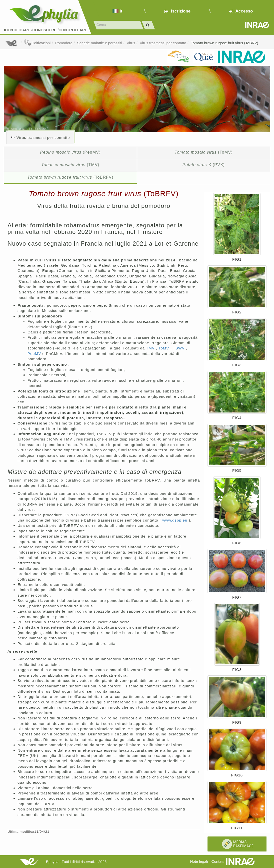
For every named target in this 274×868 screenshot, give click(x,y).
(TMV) (70, 165)
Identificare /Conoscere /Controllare (46, 30)
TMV (151, 348)
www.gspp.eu (175, 520)
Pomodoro (64, 43)
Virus (131, 43)
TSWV (179, 348)
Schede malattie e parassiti (99, 43)
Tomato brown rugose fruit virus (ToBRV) (224, 43)
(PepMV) (70, 152)
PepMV (35, 354)
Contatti (218, 861)
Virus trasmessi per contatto (163, 43)
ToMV (164, 348)
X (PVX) (204, 165)
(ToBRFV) (70, 177)
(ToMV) (203, 152)
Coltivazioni (37, 43)
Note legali (199, 861)
